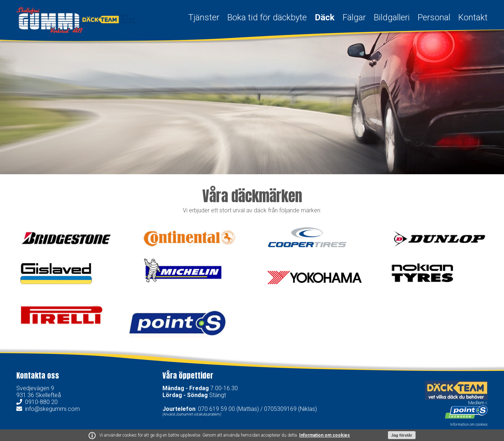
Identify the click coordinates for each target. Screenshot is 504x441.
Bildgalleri (392, 17)
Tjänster (204, 17)
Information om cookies (325, 435)
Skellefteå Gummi (78, 20)
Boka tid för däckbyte (267, 17)
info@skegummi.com (52, 409)
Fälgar (354, 17)
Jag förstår (402, 435)
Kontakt (473, 17)
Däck (325, 17)
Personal (434, 17)
